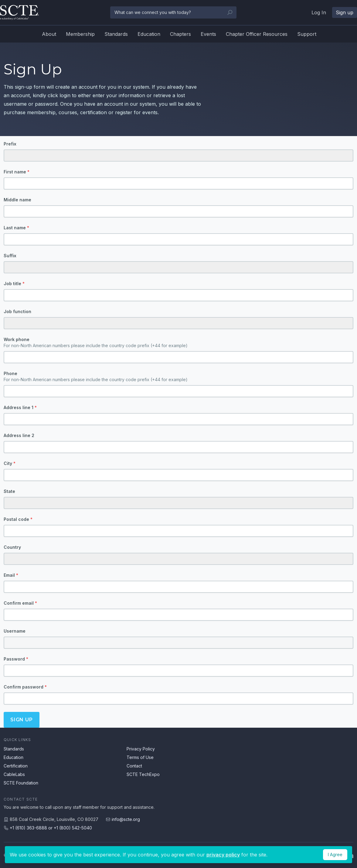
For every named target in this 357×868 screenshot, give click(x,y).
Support (307, 34)
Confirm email (20, 603)
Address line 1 (20, 407)
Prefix (10, 144)
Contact (134, 766)
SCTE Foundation (21, 783)
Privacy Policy (141, 749)
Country (12, 547)
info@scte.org (126, 819)
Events (208, 34)
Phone (178, 377)
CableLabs (14, 774)
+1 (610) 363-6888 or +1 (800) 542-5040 (51, 828)
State (9, 491)
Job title (14, 284)
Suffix (10, 256)
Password (16, 659)
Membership (80, 34)
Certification (16, 766)
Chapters (180, 34)
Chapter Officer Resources (257, 34)
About (49, 34)
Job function (17, 311)
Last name (16, 228)
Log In (319, 12)
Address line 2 (19, 435)
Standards (116, 34)
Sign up (345, 12)
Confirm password (25, 687)
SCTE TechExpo (143, 774)
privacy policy (223, 855)
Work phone (178, 343)
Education (149, 34)
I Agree (335, 854)
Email (11, 575)
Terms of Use (140, 757)
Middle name (17, 200)
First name (17, 172)
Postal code (18, 519)
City (10, 463)
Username (15, 631)
